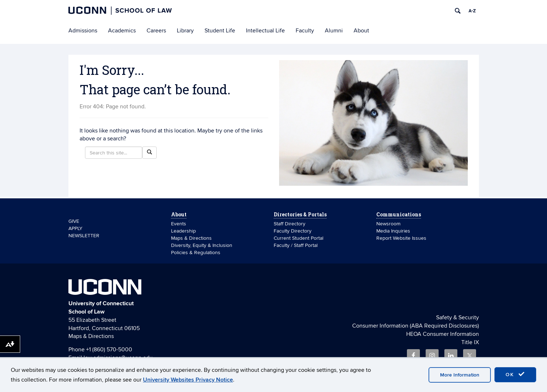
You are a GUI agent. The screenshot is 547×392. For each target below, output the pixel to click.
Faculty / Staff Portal (296, 245)
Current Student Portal (299, 238)
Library (185, 31)
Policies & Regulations (196, 253)
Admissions (83, 31)
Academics (122, 31)
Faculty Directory (293, 231)
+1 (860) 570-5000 (109, 350)
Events (179, 224)
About (361, 31)
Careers (156, 31)
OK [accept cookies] (515, 374)
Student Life (220, 31)
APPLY (75, 228)
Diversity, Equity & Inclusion (202, 245)
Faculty (305, 31)
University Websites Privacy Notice (188, 380)
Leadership (183, 231)
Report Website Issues (401, 238)
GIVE (74, 221)
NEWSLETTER (84, 236)
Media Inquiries (393, 231)
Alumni (334, 31)
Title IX (470, 342)
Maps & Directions (191, 238)
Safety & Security (458, 317)
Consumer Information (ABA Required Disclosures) (416, 326)
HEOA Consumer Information (443, 334)
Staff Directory (290, 224)
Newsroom (389, 224)
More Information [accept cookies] (460, 375)
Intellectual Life (265, 31)
